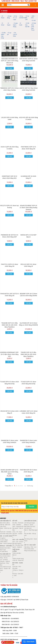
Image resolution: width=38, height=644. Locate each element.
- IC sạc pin (9, 34)
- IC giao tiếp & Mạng (15, 25)
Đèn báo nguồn (16, 543)
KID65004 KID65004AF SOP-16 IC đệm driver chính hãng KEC (10, 354)
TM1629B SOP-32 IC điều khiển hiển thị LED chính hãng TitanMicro (10, 325)
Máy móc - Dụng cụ (18, 564)
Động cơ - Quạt (28, 525)
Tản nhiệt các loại (5, 567)
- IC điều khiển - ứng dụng (3, 35)
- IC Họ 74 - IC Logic (15, 18)
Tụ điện (7, 523)
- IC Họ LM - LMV (27, 18)
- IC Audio (21, 24)
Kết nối (15, 521)
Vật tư (26, 549)
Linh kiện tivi (27, 528)
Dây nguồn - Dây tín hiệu (18, 529)
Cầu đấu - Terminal (17, 523)
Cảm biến (7, 548)
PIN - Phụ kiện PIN (17, 545)
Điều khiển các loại (29, 526)
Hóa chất (31, 549)
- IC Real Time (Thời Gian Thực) (34, 27)
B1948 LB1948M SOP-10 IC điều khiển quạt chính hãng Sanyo (10, 472)
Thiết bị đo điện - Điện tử (17, 554)
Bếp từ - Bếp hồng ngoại (31, 530)
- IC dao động (9, 17)
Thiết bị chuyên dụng (18, 559)
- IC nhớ (33, 21)
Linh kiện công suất (6, 534)
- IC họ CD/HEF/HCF (22, 17)
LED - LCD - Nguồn (18, 540)
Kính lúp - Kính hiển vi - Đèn (18, 575)
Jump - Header (16, 525)
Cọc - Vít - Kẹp (17, 532)
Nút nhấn (7, 556)
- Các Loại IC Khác (15, 34)
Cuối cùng (30, 486)
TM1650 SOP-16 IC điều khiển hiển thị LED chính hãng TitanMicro (28, 354)
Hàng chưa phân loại (30, 551)
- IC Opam (9, 24)
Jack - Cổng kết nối (18, 526)
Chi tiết (10, 68)
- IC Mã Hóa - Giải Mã (27, 25)
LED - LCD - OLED (17, 542)
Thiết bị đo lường (16, 550)
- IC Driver (3, 24)
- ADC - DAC (33, 17)
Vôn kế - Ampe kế (18, 560)
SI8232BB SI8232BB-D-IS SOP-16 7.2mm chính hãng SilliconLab (10, 61)
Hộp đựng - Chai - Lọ (30, 547)
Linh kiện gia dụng (29, 523)
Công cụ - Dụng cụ (18, 570)
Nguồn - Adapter (17, 547)
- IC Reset (3, 17)
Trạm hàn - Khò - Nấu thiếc (17, 567)
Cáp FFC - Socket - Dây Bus (18, 535)
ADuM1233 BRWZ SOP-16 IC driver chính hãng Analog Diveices (28, 208)
